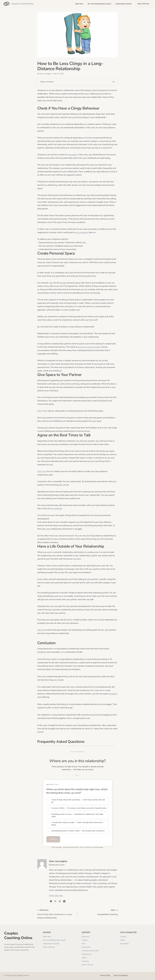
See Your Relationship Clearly (99, 4)
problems (113, 694)
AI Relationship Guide (90, 951)
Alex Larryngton (45, 74)
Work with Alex (56, 896)
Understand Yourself (124, 4)
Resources (86, 937)
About (84, 958)
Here (39, 411)
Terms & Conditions (121, 975)
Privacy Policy (105, 975)
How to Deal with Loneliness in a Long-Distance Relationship (56, 914)
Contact (123, 937)
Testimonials (87, 954)
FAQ (83, 944)
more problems (82, 232)
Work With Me (143, 4)
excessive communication (89, 347)
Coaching (85, 961)
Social (123, 940)
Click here (42, 471)
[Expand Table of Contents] (78, 82)
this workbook (56, 508)
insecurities (72, 155)
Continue (53, 839)
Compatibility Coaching (99, 912)
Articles (85, 940)
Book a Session (88, 965)
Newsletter (125, 944)
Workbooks (86, 947)
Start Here (79, 4)
